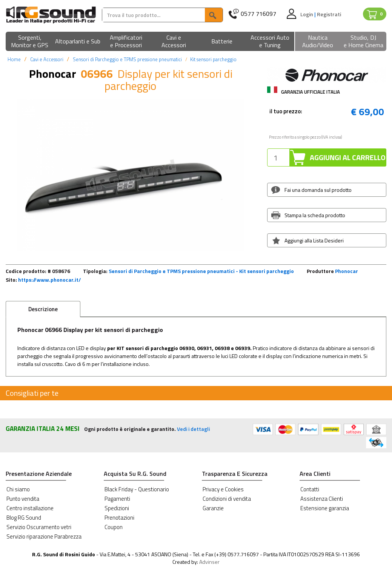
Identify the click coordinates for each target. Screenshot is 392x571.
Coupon (114, 527)
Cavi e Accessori (47, 59)
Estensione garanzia (325, 508)
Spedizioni (117, 508)
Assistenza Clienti (322, 499)
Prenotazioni (119, 518)
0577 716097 (258, 14)
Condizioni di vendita (227, 499)
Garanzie (213, 508)
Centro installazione (30, 508)
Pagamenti (117, 499)
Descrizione (43, 309)
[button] (30, 42)
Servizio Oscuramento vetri (39, 527)
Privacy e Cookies (223, 489)
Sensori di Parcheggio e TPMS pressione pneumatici (127, 59)
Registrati (329, 14)
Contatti (310, 489)
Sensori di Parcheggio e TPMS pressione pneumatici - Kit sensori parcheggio (201, 271)
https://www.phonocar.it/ (50, 280)
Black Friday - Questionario (137, 489)
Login (307, 14)
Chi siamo (18, 489)
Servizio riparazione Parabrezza (44, 536)
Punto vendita (23, 499)
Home (14, 59)
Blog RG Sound (24, 518)
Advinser (209, 562)
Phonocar (347, 271)
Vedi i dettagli (193, 429)
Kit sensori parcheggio (213, 59)
